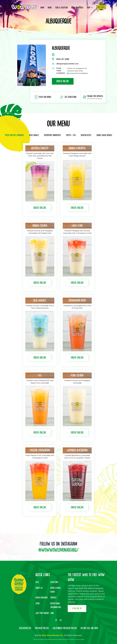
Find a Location (61, 8)
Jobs (52, 613)
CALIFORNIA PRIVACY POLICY (65, 628)
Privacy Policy (65, 639)
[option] (32, 65)
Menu (50, 8)
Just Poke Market (42, 613)
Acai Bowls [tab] (34, 135)
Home (42, 8)
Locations (54, 582)
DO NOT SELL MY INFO (89, 628)
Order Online (63, 81)
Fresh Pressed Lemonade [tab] (14, 135)
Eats (37, 582)
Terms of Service (76, 639)
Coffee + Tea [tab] (71, 135)
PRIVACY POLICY (42, 628)
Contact (53, 598)
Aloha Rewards (77, 8)
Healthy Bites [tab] (86, 135)
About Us (39, 588)
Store (38, 604)
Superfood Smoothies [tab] (52, 135)
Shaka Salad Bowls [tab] (104, 135)
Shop (88, 8)
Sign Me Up (77, 609)
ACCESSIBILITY (25, 628)
